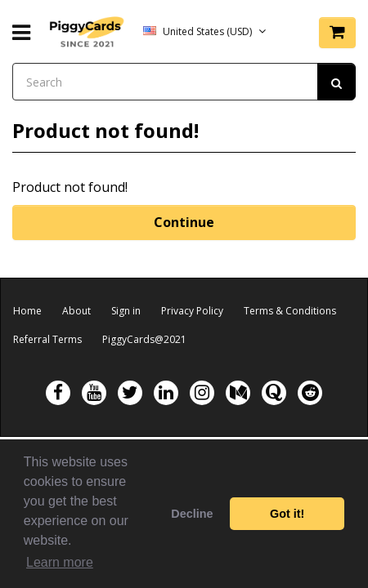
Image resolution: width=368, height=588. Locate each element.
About (76, 311)
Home (27, 311)
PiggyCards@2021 (144, 339)
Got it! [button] (287, 514)
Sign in (126, 311)
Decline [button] (192, 514)
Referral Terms (47, 339)
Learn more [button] (60, 562)
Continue (184, 222)
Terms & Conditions (290, 311)
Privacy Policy (192, 311)
